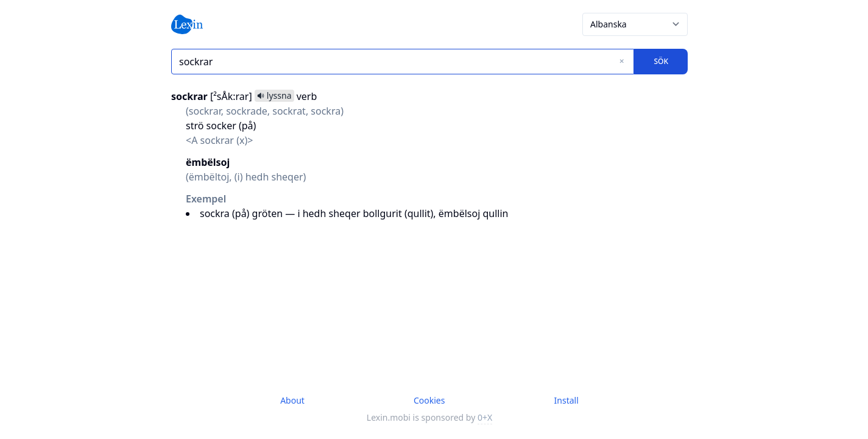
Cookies (429, 400)
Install (566, 400)
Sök (661, 61)
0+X (485, 417)
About (292, 400)
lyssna (274, 95)
